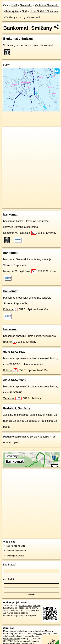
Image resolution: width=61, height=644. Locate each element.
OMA (14, 5)
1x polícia (31, 421)
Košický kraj (12, 11)
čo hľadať (9, 579)
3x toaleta (36, 415)
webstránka (49, 336)
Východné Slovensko (47, 5)
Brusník (10, 342)
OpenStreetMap (26, 203)
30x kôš (8, 415)
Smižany (10, 17)
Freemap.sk (43, 203)
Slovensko (26, 5)
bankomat (34, 17)
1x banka (18, 421)
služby (22, 17)
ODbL (39, 634)
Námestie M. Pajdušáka (20, 233)
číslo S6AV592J (14, 352)
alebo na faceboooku (16, 551)
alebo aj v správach (15, 555)
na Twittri (33, 608)
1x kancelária (45, 421)
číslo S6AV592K (15, 380)
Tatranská (12, 399)
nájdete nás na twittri (16, 546)
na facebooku (25, 605)
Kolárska (10, 309)
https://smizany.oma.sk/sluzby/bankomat (20, 206)
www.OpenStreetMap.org (41, 631)
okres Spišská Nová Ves (44, 11)
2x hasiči (48, 415)
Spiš (25, 11)
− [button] (8, 138)
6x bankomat (21, 415)
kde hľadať (9, 565)
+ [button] (8, 133)
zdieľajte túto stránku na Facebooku (22, 607)
